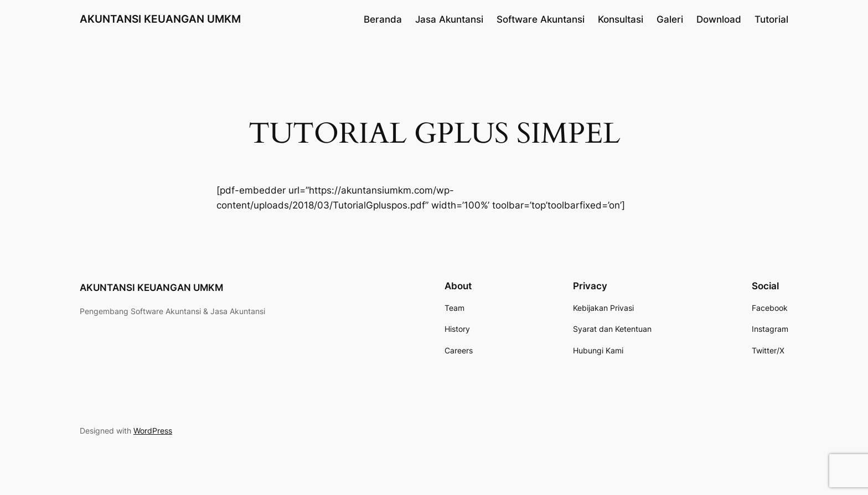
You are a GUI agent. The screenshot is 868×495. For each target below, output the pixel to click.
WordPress (153, 431)
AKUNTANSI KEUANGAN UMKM (160, 19)
